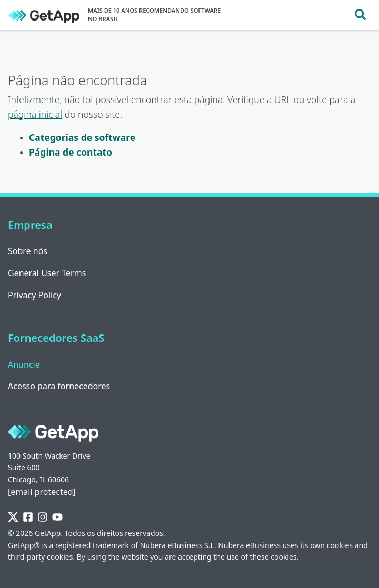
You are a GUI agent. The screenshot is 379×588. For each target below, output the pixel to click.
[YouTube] (57, 517)
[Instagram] (43, 517)
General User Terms (47, 273)
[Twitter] (13, 517)
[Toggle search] (360, 15)
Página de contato (71, 152)
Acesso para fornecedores (59, 386)
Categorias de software (82, 137)
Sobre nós (28, 251)
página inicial (35, 114)
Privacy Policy (34, 295)
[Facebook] (28, 517)
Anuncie (24, 364)
